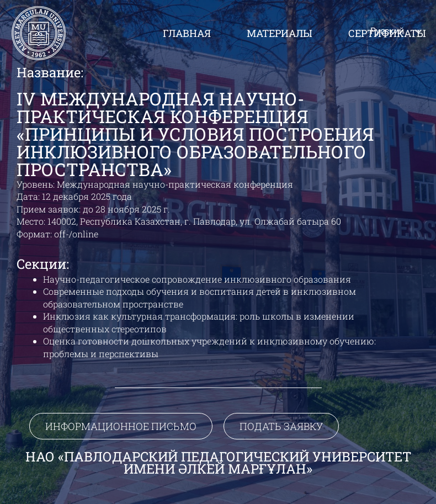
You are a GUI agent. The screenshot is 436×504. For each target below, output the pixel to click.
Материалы (280, 33)
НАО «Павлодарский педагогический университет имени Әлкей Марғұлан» (218, 463)
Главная (187, 33)
